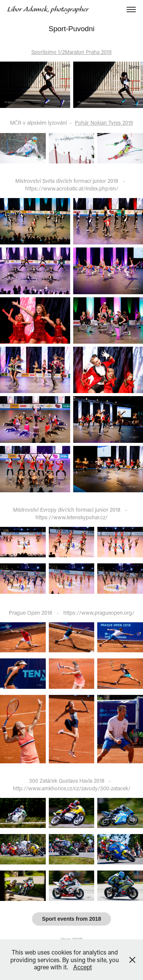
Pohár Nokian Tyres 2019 (104, 123)
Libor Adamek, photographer (48, 10)
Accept (83, 967)
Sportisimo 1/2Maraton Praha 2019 (71, 52)
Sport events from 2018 (71, 919)
